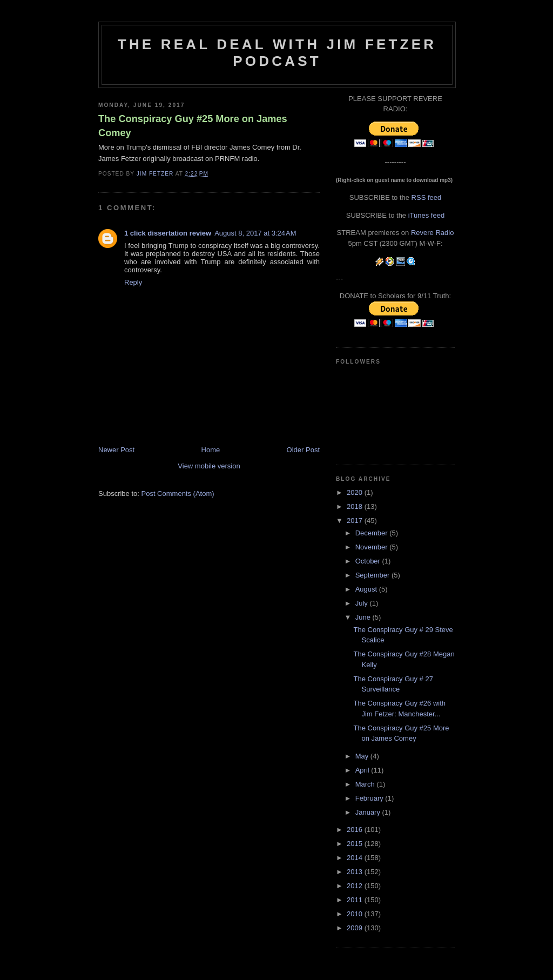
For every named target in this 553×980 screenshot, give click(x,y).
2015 (356, 844)
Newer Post (116, 450)
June (364, 617)
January (369, 812)
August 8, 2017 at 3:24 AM (255, 233)
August (367, 589)
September (373, 575)
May (363, 756)
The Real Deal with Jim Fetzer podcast (277, 53)
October (369, 561)
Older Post (303, 450)
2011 (356, 900)
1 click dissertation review (168, 233)
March (366, 784)
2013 (356, 872)
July (363, 603)
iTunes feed (426, 215)
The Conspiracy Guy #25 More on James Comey (193, 126)
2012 (356, 886)
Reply (133, 282)
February (370, 798)
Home (211, 450)
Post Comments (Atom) (178, 494)
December (373, 533)
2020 (356, 492)
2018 (356, 506)
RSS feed (427, 197)
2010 (356, 914)
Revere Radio (433, 233)
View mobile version (209, 466)
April (363, 770)
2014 (356, 858)
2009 (356, 928)
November (373, 547)
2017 (356, 521)
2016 (356, 830)
